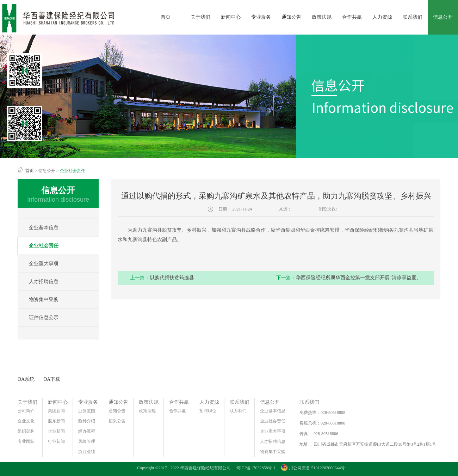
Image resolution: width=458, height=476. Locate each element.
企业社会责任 (73, 171)
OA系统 (26, 379)
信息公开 (47, 171)
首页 (166, 17)
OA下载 (52, 379)
